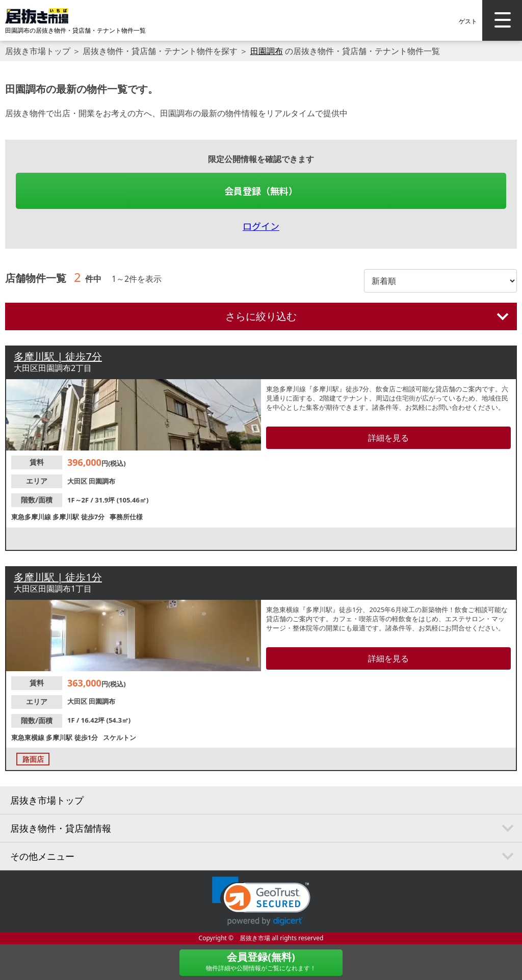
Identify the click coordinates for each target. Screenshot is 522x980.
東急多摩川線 (32, 517)
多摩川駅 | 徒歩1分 (58, 577)
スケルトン (120, 737)
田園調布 (267, 51)
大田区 (78, 481)
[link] (261, 901)
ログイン (261, 226)
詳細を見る (388, 438)
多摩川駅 (67, 517)
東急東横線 (29, 737)
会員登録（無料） (261, 191)
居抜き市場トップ (38, 51)
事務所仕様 (126, 517)
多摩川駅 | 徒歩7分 (58, 356)
